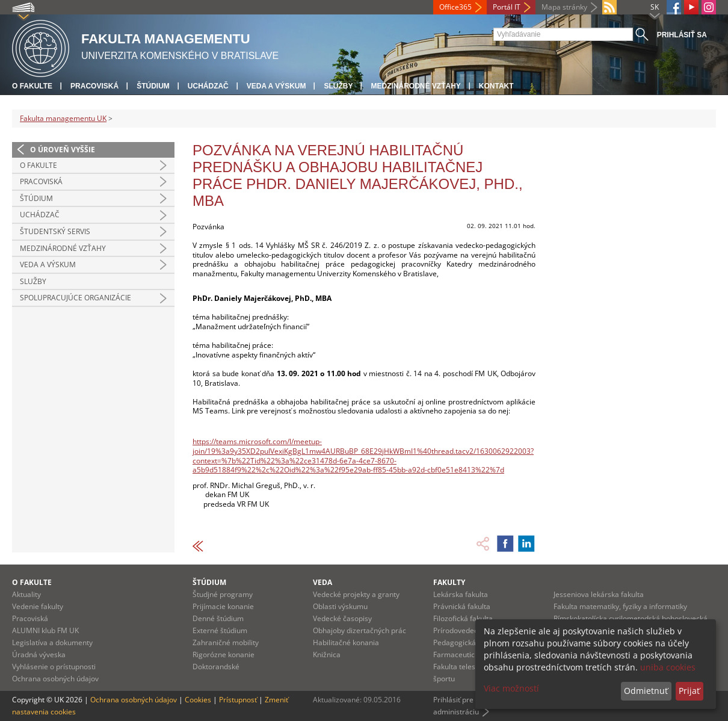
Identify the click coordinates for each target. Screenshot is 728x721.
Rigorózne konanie (224, 654)
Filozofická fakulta (463, 618)
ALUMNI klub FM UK (45, 630)
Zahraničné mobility (226, 642)
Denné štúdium (218, 618)
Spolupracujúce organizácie (76, 298)
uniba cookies (668, 667)
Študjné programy (223, 594)
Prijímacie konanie (223, 606)
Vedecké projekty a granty (356, 594)
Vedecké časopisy (342, 618)
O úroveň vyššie (63, 150)
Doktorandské (216, 667)
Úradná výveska (39, 654)
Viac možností (511, 688)
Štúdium (153, 86)
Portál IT (507, 7)
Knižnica (327, 654)
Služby (338, 86)
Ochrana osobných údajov (55, 679)
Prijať (689, 691)
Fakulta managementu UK (63, 118)
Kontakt (496, 86)
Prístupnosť (238, 700)
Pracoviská (94, 86)
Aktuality (26, 594)
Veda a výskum (276, 86)
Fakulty (449, 582)
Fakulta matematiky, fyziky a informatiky (620, 606)
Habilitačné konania (346, 642)
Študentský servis (55, 231)
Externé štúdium (220, 630)
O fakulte (32, 86)
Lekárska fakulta (461, 594)
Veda (322, 582)
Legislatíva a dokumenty (52, 642)
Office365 (455, 7)
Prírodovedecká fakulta (472, 630)
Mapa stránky (564, 7)
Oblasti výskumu (340, 606)
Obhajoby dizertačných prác (359, 630)
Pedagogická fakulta (467, 642)
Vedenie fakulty (38, 606)
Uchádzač (208, 86)
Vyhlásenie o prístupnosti (54, 667)
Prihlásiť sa (682, 35)
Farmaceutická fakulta (470, 654)
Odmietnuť (646, 691)
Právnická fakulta (462, 606)
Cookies (198, 700)
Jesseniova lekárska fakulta (599, 594)
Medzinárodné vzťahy (415, 86)
